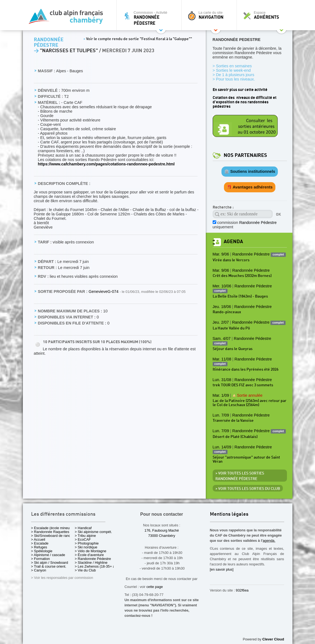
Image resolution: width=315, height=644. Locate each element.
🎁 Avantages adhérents (250, 187)
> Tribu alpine (85, 536)
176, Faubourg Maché (162, 530)
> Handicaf (83, 528)
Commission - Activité (150, 18)
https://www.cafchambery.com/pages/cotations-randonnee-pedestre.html (106, 164)
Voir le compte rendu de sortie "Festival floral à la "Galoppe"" (138, 39)
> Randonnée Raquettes (50, 532)
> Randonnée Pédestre (93, 559)
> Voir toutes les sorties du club (248, 489)
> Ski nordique (86, 547)
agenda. (269, 541)
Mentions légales (229, 514)
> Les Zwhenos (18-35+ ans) (97, 566)
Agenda (233, 242)
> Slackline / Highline (91, 563)
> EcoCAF (83, 539)
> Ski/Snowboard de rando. (52, 536)
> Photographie (87, 543)
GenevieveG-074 (104, 292)
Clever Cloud (273, 639)
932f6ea (242, 590)
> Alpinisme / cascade (48, 555)
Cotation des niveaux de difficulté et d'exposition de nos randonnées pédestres (245, 102)
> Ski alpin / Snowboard (50, 563)
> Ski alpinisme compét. (94, 532)
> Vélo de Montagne (91, 551)
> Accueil (38, 539)
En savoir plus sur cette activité (240, 90)
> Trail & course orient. (49, 566)
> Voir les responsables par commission (62, 578)
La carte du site (210, 15)
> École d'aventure (89, 555)
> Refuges (39, 547)
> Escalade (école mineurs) (52, 528)
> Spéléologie (42, 551)
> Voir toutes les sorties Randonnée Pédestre (240, 476)
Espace (266, 15)
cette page (155, 587)
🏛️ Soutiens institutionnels (250, 171)
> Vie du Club (85, 570)
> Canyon (39, 570)
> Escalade (40, 543)
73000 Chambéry (161, 536)
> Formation (41, 559)
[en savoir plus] (222, 569)
